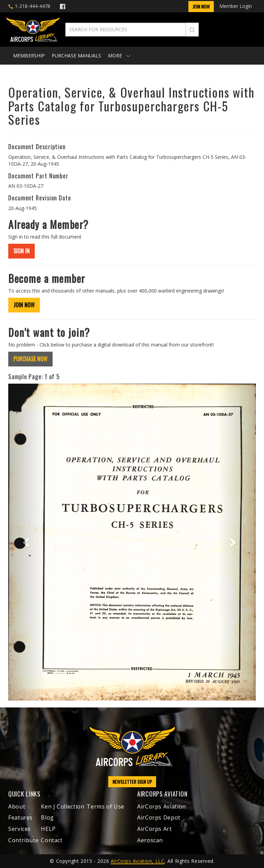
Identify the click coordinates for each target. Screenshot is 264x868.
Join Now (201, 6)
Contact (52, 840)
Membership (29, 56)
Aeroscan (150, 840)
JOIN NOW (24, 305)
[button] (27, 542)
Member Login (236, 6)
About (17, 806)
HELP (48, 829)
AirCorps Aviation (162, 806)
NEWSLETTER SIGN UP (132, 782)
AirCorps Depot (159, 817)
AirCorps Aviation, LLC (137, 861)
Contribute (23, 840)
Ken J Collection (63, 806)
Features (20, 817)
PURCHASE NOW (30, 359)
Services (20, 829)
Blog (47, 817)
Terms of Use (106, 806)
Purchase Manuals (76, 56)
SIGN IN (21, 251)
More (119, 56)
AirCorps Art (155, 829)
